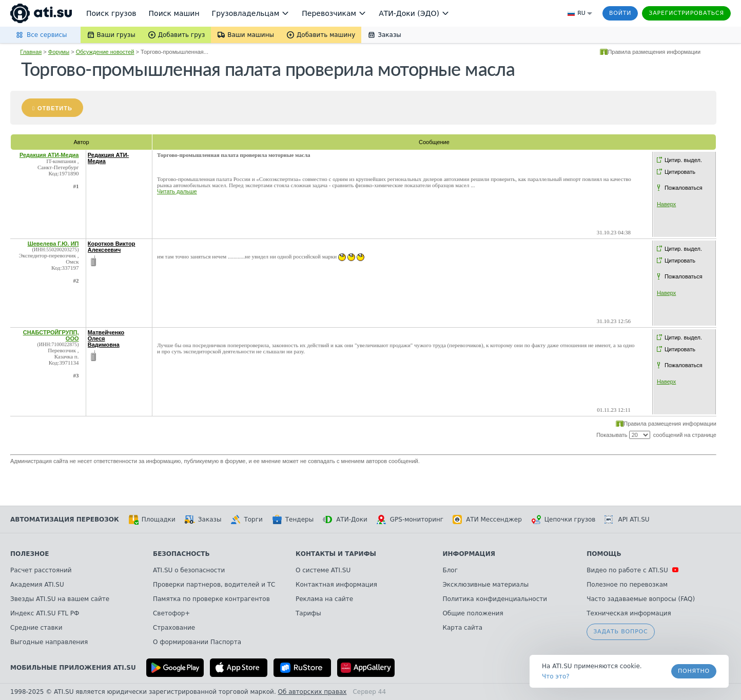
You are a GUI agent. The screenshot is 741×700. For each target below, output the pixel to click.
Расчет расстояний (41, 570)
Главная (31, 52)
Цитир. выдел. (683, 160)
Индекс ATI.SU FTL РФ (45, 613)
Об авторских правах (313, 692)
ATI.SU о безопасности (189, 570)
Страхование (174, 628)
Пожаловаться (684, 188)
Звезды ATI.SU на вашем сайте (60, 599)
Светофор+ (171, 613)
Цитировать (680, 172)
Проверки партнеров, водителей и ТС (214, 585)
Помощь (604, 554)
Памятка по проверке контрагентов (211, 599)
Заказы (203, 519)
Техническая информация (629, 613)
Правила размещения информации (654, 52)
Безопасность (181, 554)
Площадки (152, 519)
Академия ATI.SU (37, 585)
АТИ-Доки (345, 519)
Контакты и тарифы (336, 554)
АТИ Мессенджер (487, 519)
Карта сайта (462, 628)
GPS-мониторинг (410, 519)
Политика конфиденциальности (495, 599)
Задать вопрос (620, 632)
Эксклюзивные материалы (485, 585)
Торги (246, 519)
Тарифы (308, 613)
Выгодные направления (49, 642)
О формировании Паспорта (197, 642)
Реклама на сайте (324, 599)
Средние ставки (36, 628)
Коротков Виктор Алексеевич (112, 247)
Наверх (666, 204)
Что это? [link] (556, 676)
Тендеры (293, 519)
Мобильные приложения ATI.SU (73, 668)
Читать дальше (177, 191)
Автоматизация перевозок (65, 519)
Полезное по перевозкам (627, 585)
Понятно (694, 671)
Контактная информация (336, 585)
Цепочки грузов (563, 519)
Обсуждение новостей (105, 52)
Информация (469, 554)
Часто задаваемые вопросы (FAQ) (641, 599)
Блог (450, 570)
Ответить (55, 108)
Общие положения (473, 613)
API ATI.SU (627, 519)
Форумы (59, 52)
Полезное (30, 554)
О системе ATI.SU (323, 570)
